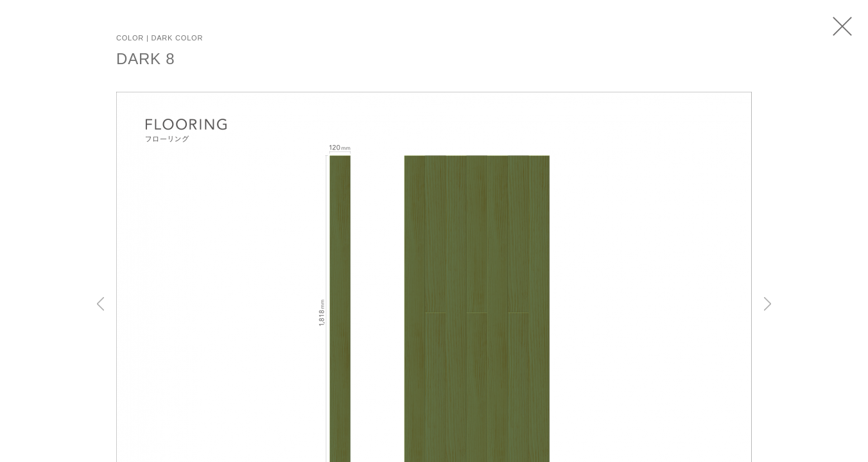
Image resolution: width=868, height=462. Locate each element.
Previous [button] (100, 304)
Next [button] (768, 304)
